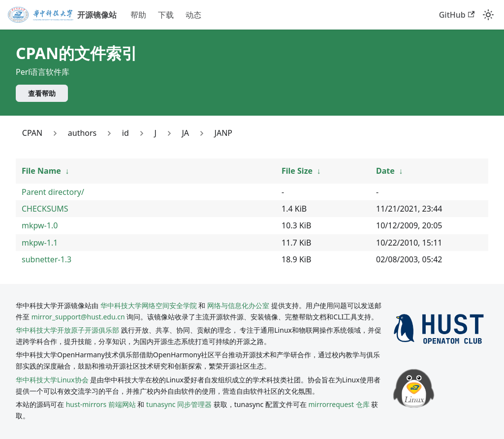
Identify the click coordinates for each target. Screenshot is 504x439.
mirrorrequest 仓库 (339, 404)
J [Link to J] (155, 133)
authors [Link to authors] (82, 133)
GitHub (457, 15)
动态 (193, 15)
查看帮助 (42, 93)
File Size (297, 171)
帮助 (138, 15)
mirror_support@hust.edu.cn (78, 317)
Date (385, 171)
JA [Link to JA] (185, 133)
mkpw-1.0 (40, 225)
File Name (41, 171)
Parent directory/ (53, 192)
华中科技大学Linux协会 (53, 380)
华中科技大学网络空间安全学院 (149, 305)
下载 (166, 15)
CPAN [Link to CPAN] (32, 133)
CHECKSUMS (45, 209)
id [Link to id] (126, 133)
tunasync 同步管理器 (179, 404)
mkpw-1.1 (40, 243)
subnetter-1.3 (47, 259)
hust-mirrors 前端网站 (101, 404)
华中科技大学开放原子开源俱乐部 (67, 330)
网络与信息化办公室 (238, 305)
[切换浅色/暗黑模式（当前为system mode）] (488, 15)
